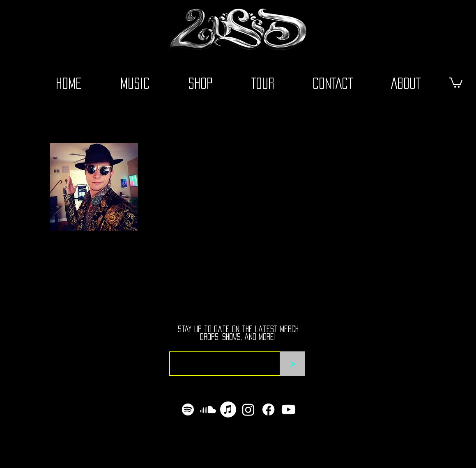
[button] (456, 82)
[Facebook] (268, 409)
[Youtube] (289, 409)
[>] (292, 364)
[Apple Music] (228, 409)
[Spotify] (188, 409)
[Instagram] (248, 409)
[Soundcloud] (208, 409)
